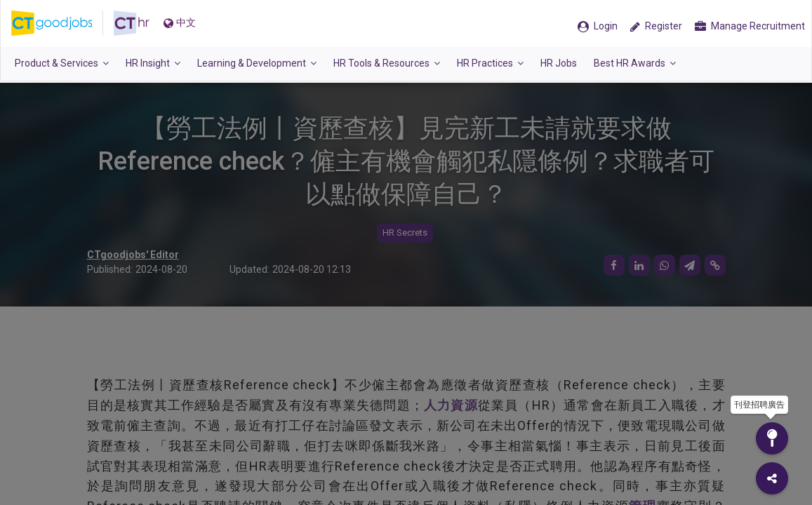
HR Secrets (405, 233)
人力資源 (451, 405)
